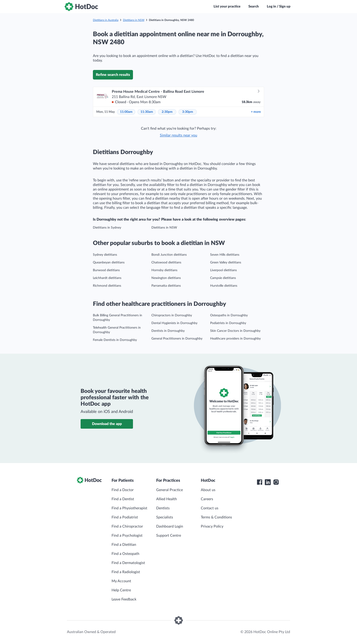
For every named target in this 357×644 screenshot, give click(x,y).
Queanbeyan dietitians (109, 263)
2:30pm (167, 112)
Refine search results (113, 75)
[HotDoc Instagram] (276, 482)
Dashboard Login (170, 526)
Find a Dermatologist (128, 563)
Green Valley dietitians (226, 263)
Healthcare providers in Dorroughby (235, 339)
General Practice (170, 490)
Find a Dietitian (124, 545)
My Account (121, 581)
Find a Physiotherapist (129, 508)
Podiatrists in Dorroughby (228, 323)
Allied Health (167, 499)
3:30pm (188, 112)
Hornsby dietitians (164, 270)
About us (208, 490)
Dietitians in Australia (106, 20)
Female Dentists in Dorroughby (115, 340)
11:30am (147, 112)
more (256, 112)
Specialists (165, 517)
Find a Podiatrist (125, 517)
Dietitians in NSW (134, 20)
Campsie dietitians (223, 278)
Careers (207, 499)
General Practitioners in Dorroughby (177, 339)
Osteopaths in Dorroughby (229, 315)
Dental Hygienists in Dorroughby (174, 323)
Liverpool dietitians (223, 270)
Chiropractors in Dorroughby (172, 315)
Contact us (210, 508)
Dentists (163, 508)
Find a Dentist (123, 499)
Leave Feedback (124, 599)
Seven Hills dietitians (225, 255)
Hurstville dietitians (224, 286)
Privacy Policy (212, 526)
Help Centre (121, 590)
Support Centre (169, 536)
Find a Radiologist (126, 572)
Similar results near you (178, 135)
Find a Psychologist (127, 536)
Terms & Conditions (216, 517)
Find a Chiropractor (127, 526)
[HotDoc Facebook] (260, 482)
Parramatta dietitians (166, 286)
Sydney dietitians (105, 255)
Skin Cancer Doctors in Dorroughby (235, 331)
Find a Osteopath (125, 554)
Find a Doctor (123, 490)
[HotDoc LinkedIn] (268, 482)
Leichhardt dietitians (107, 278)
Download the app (107, 424)
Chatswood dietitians (166, 263)
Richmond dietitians (107, 286)
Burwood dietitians (106, 270)
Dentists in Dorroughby (168, 331)
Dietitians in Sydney (107, 228)
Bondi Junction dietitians (169, 255)
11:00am (126, 112)
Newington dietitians (166, 278)
